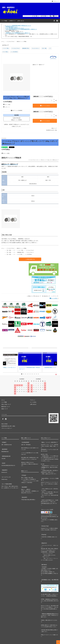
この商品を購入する (30, 259)
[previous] (4, 363)
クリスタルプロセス (11, 42)
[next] (56, 363)
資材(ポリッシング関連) (22, 42)
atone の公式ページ (48, 503)
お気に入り (7, 107)
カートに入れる (45, 106)
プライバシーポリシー (7, 428)
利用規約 (44, 467)
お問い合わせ (21, 21)
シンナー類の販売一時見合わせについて (14, 28)
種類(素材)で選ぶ (26, 48)
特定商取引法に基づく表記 (52, 130)
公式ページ (48, 474)
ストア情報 (4, 21)
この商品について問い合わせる (34, 296)
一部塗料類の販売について (11, 27)
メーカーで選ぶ (6, 48)
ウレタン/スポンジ (36, 48)
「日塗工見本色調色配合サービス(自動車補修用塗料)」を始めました (21, 29)
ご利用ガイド (12, 21)
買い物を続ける (46, 296)
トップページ (55, 296)
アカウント (55, 1)
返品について (54, 128)
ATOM (6, 424)
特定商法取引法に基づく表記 (8, 426)
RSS (3, 424)
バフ (50, 48)
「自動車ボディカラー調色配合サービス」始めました (17, 33)
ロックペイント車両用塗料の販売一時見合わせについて (18, 26)
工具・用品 (44, 48)
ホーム (3, 42)
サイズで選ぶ (5, 52)
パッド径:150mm (14, 52)
